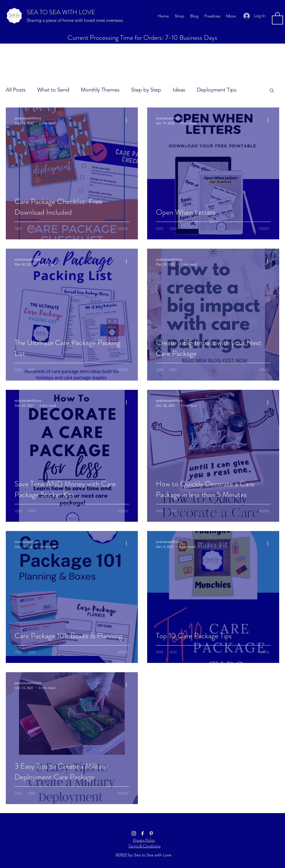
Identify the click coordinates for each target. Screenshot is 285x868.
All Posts (16, 90)
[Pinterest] (151, 833)
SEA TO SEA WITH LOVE (61, 12)
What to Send (53, 90)
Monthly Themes (100, 90)
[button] (277, 18)
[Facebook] (142, 833)
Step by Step (146, 90)
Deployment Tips (217, 90)
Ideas (179, 90)
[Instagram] (134, 833)
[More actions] (128, 120)
